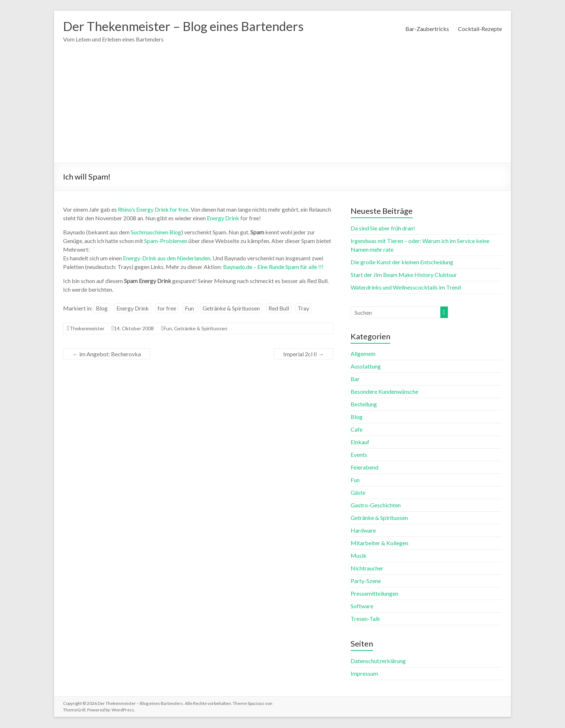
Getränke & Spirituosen (231, 308)
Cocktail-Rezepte (480, 29)
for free (167, 308)
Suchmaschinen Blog (156, 232)
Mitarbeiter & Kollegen (379, 543)
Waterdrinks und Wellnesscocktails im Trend (406, 288)
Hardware (363, 531)
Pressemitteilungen (374, 594)
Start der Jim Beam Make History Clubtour (404, 275)
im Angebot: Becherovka (107, 354)
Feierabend (364, 467)
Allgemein (363, 354)
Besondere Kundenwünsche (384, 392)
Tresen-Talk (365, 619)
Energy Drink (223, 218)
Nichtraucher (367, 568)
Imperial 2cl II (304, 354)
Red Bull (279, 308)
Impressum (364, 674)
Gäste (358, 493)
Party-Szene (366, 581)
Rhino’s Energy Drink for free (153, 210)
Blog (102, 308)
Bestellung (364, 404)
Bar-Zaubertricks (427, 29)
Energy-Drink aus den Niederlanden (167, 258)
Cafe (357, 430)
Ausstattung (366, 367)
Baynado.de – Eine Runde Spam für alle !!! (273, 267)
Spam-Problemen (166, 241)
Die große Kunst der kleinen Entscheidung (402, 262)
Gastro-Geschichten (376, 505)
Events (359, 455)
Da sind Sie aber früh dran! (383, 228)
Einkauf (360, 442)
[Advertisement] (282, 109)
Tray (303, 308)
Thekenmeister (87, 329)
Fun (189, 308)
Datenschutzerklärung (378, 661)
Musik (359, 556)
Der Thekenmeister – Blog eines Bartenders (188, 26)
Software (362, 606)
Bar (355, 379)
